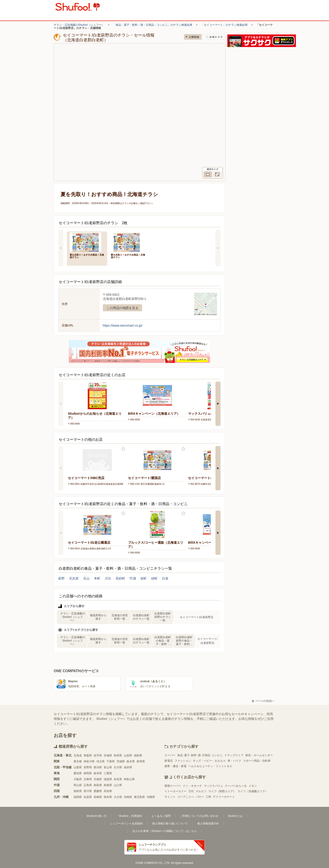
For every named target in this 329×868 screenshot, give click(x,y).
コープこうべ (186, 797)
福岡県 (78, 797)
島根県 (108, 785)
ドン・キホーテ (192, 786)
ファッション (183, 761)
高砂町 (120, 578)
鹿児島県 (139, 797)
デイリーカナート (224, 797)
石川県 (118, 767)
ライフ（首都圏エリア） (253, 791)
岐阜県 (98, 773)
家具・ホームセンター (259, 755)
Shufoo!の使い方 (97, 816)
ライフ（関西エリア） (222, 791)
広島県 (88, 785)
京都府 (98, 779)
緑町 (154, 578)
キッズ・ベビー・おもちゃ (209, 761)
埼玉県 (101, 761)
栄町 (143, 578)
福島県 (138, 755)
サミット (170, 797)
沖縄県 (151, 797)
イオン (253, 786)
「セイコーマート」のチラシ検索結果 (224, 25)
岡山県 (78, 785)
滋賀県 (108, 779)
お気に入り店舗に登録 (214, 37)
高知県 (108, 791)
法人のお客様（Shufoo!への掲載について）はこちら (164, 831)
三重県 (108, 773)
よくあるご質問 (161, 816)
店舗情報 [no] (193, 37)
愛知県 (78, 773)
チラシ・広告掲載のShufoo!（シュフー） (79, 25)
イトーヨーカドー (175, 791)
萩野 (61, 578)
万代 (191, 791)
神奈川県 (89, 761)
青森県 (88, 755)
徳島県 (78, 791)
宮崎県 (128, 797)
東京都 (78, 761)
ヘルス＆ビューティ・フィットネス (210, 766)
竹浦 (133, 578)
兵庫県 (88, 779)
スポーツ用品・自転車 (257, 761)
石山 (86, 578)
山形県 (128, 755)
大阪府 (78, 779)
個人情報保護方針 (208, 823)
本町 (97, 578)
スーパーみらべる (236, 786)
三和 (208, 797)
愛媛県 (98, 791)
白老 (165, 578)
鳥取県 (98, 785)
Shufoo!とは (235, 816)
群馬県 (141, 761)
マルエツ (201, 791)
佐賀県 (88, 797)
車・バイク (234, 761)
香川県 (88, 791)
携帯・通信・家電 (175, 766)
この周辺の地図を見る (122, 308)
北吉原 (74, 578)
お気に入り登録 (123, 449)
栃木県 (131, 761)
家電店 (169, 761)
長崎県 (98, 797)
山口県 (118, 785)
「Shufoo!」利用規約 (129, 816)
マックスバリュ (213, 786)
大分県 (118, 797)
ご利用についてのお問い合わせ (199, 816)
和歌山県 (129, 779)
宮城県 (108, 755)
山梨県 (78, 767)
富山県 (108, 767)
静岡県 (88, 773)
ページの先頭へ (263, 701)
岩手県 (98, 755)
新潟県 (98, 767)
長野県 (88, 767)
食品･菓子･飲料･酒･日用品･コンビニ (200, 755)
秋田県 (118, 755)
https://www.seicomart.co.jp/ (123, 325)
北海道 (78, 755)
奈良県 (118, 779)
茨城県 (121, 761)
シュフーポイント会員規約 (126, 823)
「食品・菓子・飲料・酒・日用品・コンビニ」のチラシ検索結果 (153, 25)
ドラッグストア (234, 755)
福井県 (128, 767)
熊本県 (108, 797)
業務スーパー (173, 786)
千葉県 (111, 761)
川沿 (108, 578)
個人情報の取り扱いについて (170, 823)
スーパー (170, 755)
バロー (200, 797)
